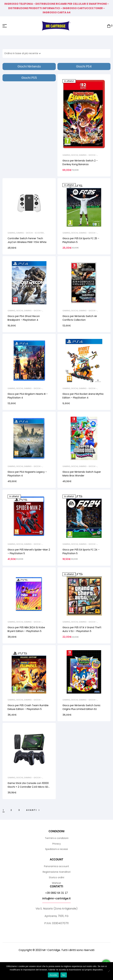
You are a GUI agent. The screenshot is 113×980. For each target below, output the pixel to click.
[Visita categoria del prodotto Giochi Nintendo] (29, 66)
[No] (109, 971)
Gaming (66, 155)
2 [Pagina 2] (12, 810)
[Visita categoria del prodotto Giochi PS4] (84, 66)
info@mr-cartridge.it (56, 898)
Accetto (53, 975)
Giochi (74, 155)
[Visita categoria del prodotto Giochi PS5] (29, 78)
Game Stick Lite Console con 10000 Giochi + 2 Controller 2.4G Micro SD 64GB (28, 787)
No (64, 975)
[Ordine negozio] (24, 53)
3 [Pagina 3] (19, 810)
